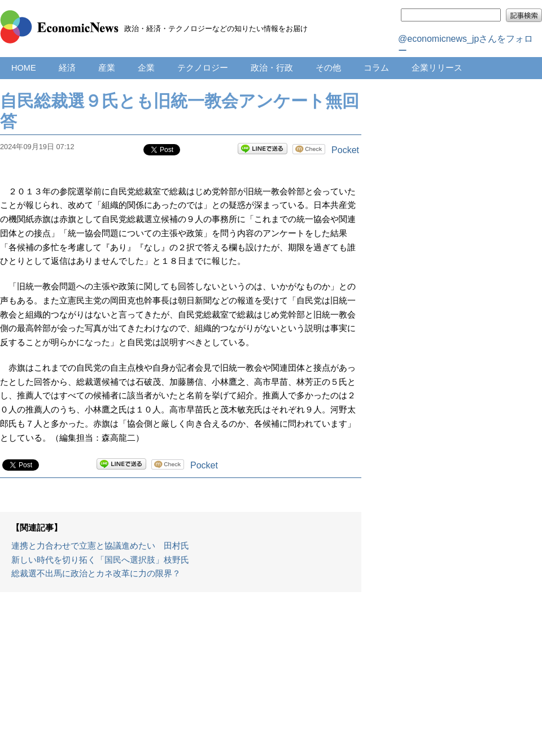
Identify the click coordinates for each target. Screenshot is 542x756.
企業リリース (437, 68)
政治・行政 (272, 68)
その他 (328, 68)
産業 (107, 68)
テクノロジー (203, 68)
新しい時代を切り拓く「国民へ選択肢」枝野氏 (100, 560)
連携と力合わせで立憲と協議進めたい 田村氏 (100, 546)
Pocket (345, 150)
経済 (67, 68)
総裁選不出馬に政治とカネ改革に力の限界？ (96, 573)
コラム (376, 68)
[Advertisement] (181, 680)
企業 (146, 68)
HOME (24, 68)
